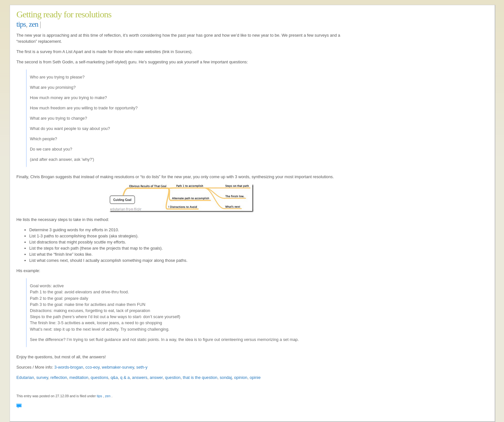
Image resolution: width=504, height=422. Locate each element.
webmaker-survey (118, 367)
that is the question (200, 377)
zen (34, 24)
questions (99, 377)
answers (140, 377)
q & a (125, 377)
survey (42, 377)
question (173, 377)
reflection (59, 377)
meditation (79, 377)
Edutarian (25, 377)
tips (21, 24)
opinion (241, 377)
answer (156, 377)
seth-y (142, 367)
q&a (114, 377)
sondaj (226, 377)
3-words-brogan (69, 367)
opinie (255, 377)
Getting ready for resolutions (64, 14)
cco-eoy (93, 367)
